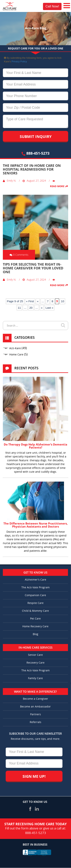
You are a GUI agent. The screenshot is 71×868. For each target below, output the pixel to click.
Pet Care (35, 619)
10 (63, 301)
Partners (35, 714)
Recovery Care (35, 663)
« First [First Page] (30, 301)
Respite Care (35, 603)
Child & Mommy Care (35, 611)
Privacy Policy (19, 61)
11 (19, 308)
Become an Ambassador (35, 707)
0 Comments (19, 255)
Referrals (35, 722)
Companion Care (35, 595)
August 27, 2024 (34, 181)
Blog (35, 634)
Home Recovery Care (35, 626)
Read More (57, 186)
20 (31, 308)
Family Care (35, 678)
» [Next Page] (42, 308)
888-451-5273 (35, 153)
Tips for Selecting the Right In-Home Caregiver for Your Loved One (33, 268)
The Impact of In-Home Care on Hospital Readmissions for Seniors (32, 169)
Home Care (16, 355)
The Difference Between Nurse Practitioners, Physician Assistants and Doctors (35, 525)
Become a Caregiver (35, 699)
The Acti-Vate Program (35, 588)
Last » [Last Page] (49, 308)
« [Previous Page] (38, 301)
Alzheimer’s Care (35, 580)
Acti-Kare (15, 348)
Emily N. (9, 181)
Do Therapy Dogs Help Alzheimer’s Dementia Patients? (35, 446)
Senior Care (35, 655)
